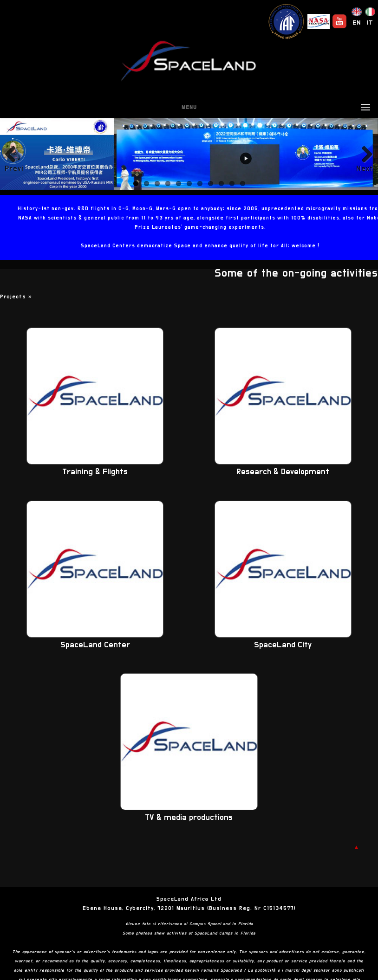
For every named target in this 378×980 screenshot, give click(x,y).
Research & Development (283, 472)
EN (357, 23)
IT (370, 23)
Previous (14, 168)
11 (243, 184)
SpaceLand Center (95, 645)
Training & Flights (95, 472)
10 (232, 184)
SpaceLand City (283, 645)
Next (365, 168)
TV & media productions (189, 818)
